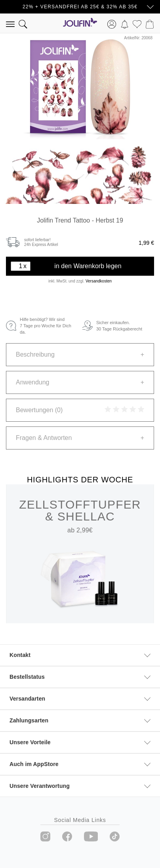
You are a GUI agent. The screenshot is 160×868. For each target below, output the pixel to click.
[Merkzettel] (137, 23)
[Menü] (10, 23)
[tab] (80, 355)
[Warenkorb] (150, 23)
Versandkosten (99, 281)
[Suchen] (23, 23)
